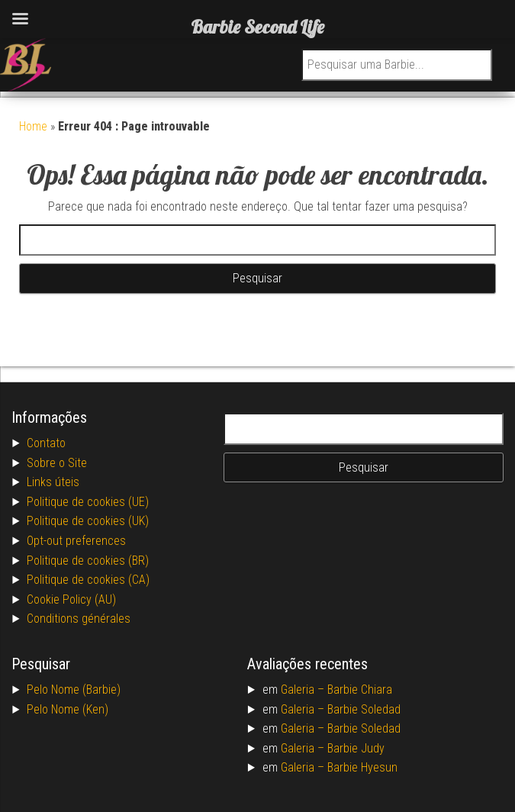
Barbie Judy (356, 748)
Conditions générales (79, 619)
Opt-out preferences (76, 541)
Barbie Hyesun (362, 767)
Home (33, 126)
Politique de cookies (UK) (88, 521)
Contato (46, 443)
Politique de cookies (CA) (88, 580)
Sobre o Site (57, 463)
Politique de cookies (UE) (88, 502)
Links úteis (53, 482)
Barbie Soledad (364, 709)
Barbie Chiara (360, 690)
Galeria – (304, 690)
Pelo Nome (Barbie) (74, 690)
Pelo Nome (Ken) (68, 709)
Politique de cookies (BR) (88, 561)
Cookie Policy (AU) (71, 599)
